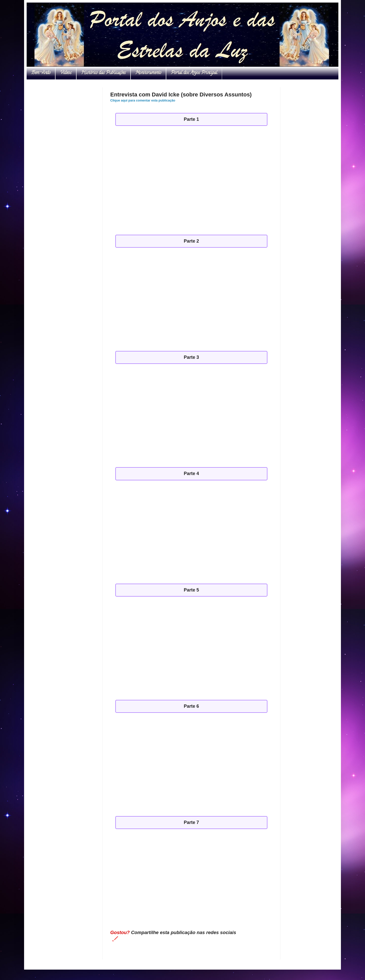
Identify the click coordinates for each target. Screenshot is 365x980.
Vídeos (66, 73)
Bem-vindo (41, 73)
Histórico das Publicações (103, 73)
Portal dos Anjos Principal (194, 73)
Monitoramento (148, 73)
